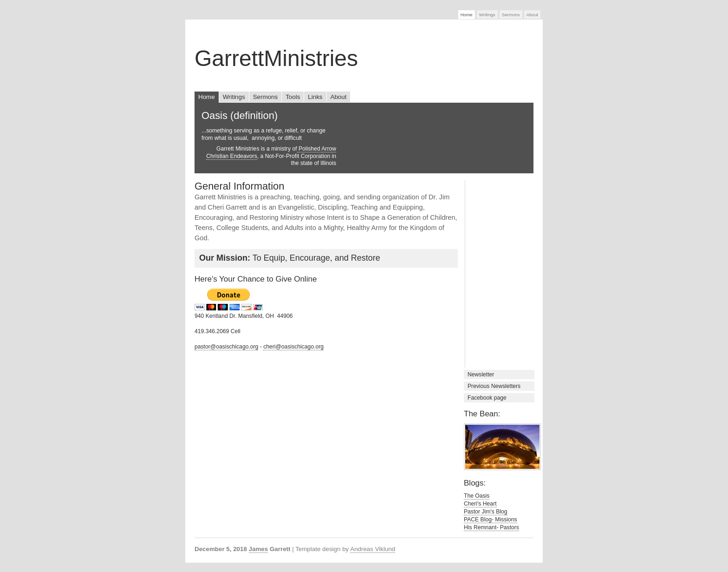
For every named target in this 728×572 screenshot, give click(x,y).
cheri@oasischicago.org (293, 347)
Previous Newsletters (494, 386)
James (259, 549)
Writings (487, 15)
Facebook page (487, 398)
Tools (293, 97)
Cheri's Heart (480, 504)
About (532, 15)
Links (315, 97)
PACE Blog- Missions (491, 519)
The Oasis (477, 496)
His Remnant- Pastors (491, 527)
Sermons (511, 15)
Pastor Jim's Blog (486, 512)
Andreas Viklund (373, 549)
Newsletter (481, 375)
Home (467, 15)
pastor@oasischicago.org (226, 347)
